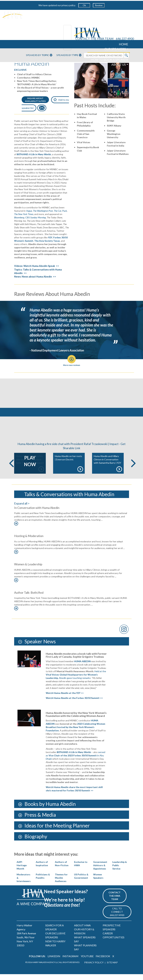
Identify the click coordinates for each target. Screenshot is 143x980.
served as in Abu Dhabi (75, 761)
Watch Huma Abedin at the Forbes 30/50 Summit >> (74, 704)
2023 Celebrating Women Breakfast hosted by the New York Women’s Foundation (75, 733)
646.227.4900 (125, 39)
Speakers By (39, 55)
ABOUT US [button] (119, 64)
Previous (11, 469)
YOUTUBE (87, 962)
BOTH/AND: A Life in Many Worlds (34, 154)
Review (99, 5)
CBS (36, 217)
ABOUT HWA (82, 931)
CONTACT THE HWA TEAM (94, 39)
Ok (84, 5)
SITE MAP (112, 968)
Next (133, 469)
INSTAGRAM (70, 962)
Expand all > (22, 509)
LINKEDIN (54, 962)
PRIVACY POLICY (94, 968)
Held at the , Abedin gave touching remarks (76, 680)
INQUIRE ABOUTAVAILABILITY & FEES (35, 100)
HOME (124, 44)
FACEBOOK (103, 962)
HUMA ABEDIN (82, 667)
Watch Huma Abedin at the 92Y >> (65, 699)
